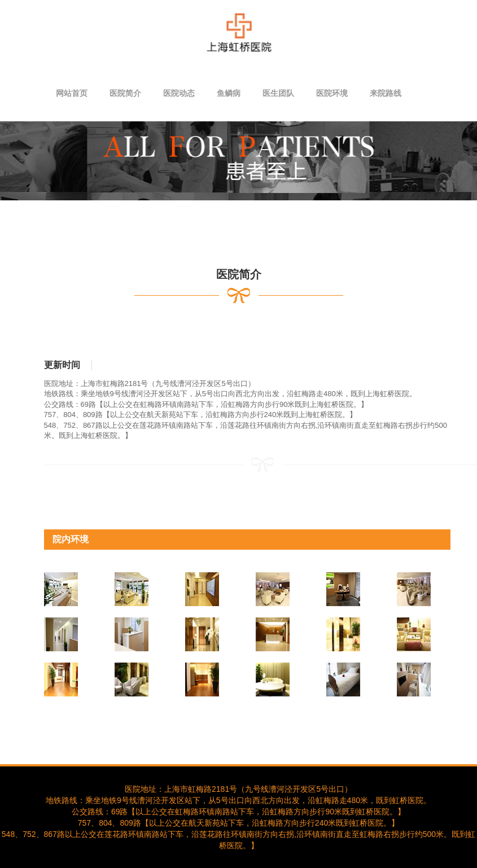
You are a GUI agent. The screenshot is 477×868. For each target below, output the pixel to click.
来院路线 (386, 93)
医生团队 (278, 93)
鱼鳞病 (229, 93)
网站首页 (72, 93)
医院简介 (125, 93)
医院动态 (179, 93)
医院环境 (332, 93)
